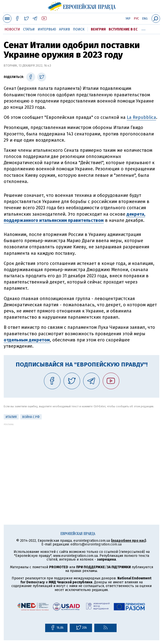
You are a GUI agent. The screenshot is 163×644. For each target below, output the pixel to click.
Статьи (29, 29)
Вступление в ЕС (123, 29)
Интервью (47, 29)
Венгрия (98, 29)
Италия (11, 417)
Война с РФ (31, 417)
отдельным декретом (27, 340)
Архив (65, 29)
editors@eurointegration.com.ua (96, 544)
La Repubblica (141, 117)
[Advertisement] (81, 460)
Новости (12, 29)
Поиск (79, 29)
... (144, 28)
